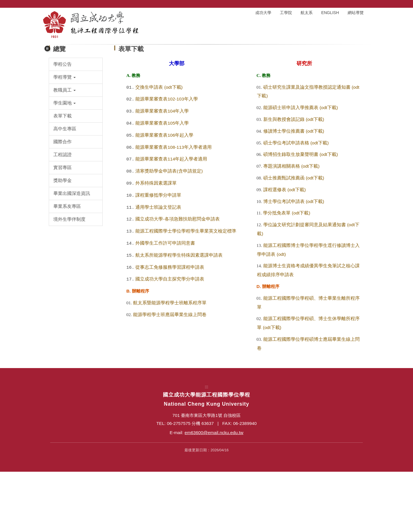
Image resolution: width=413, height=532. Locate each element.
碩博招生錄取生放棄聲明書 (291, 215)
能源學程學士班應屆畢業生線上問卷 (170, 375)
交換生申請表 (149, 147)
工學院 (286, 13)
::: (224, 13)
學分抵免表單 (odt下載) (287, 273)
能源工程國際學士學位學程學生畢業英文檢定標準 (186, 291)
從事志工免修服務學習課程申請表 (170, 327)
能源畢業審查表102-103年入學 (166, 159)
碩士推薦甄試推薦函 (284, 238)
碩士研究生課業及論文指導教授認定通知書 (307, 147)
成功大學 (263, 13)
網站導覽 (356, 13)
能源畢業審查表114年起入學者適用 (171, 219)
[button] (47, 46)
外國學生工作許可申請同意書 (165, 303)
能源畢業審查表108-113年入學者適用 (173, 207)
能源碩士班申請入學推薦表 (291, 168)
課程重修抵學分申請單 (158, 255)
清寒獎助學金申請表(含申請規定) (169, 231)
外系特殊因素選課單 (156, 243)
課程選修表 (275, 250)
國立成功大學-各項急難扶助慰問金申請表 (177, 279)
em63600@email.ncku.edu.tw (214, 493)
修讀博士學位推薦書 (284, 191)
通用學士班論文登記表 (158, 267)
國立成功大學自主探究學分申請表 (170, 339)
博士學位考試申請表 (284, 262)
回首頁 (241, 13)
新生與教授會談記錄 (284, 180)
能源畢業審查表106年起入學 (164, 195)
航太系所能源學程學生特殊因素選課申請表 (179, 315)
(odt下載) (174, 147)
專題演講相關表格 (282, 226)
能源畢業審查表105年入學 (162, 183)
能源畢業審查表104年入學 (162, 171)
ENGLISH (330, 13)
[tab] (200, 99)
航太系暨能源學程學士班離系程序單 (170, 363)
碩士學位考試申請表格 (286, 203)
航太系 (307, 13)
